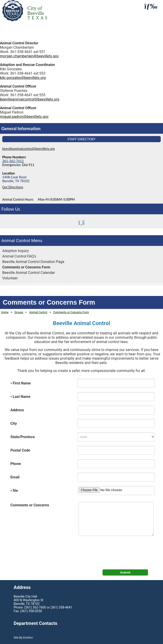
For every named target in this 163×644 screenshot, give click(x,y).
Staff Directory (82, 139)
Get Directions (13, 187)
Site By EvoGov (23, 638)
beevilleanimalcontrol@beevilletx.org (30, 99)
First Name (21, 384)
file (14, 491)
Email (15, 477)
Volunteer (10, 278)
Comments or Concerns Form (26, 267)
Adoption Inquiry (16, 251)
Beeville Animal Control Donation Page (33, 262)
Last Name (20, 397)
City (14, 423)
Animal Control (16, 241)
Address (17, 410)
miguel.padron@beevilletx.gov (24, 117)
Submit (125, 572)
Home (5, 312)
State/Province (23, 437)
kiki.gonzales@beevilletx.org (23, 78)
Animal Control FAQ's (19, 256)
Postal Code (20, 450)
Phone (16, 464)
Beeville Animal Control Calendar (29, 273)
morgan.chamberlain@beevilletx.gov (29, 56)
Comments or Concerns (30, 505)
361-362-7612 (13, 161)
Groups (19, 312)
